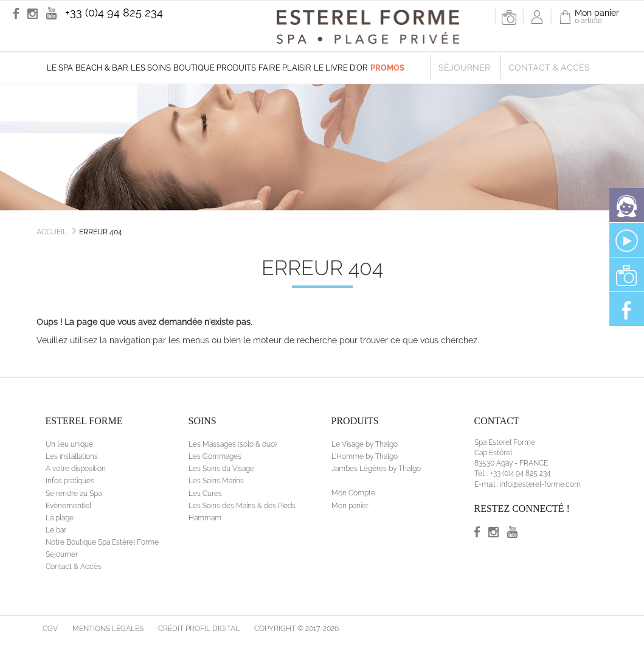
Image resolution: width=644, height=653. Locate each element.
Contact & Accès (549, 68)
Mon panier (350, 506)
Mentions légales (108, 629)
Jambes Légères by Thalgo (376, 469)
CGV (50, 629)
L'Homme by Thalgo (365, 456)
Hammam (205, 518)
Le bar (56, 530)
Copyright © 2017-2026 (296, 629)
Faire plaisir (285, 68)
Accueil (52, 232)
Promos (387, 68)
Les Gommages (215, 456)
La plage (60, 518)
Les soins (151, 68)
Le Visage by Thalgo (365, 444)
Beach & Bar (102, 68)
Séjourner (464, 68)
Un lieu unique (69, 444)
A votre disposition (76, 469)
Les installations (72, 456)
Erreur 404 (101, 232)
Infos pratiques (70, 481)
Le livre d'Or (341, 68)
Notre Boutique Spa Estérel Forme (102, 542)
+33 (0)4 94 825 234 (114, 12)
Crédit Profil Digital (199, 629)
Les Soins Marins (216, 481)
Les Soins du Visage (221, 469)
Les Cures (205, 494)
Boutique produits (215, 68)
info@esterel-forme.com (540, 484)
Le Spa (60, 68)
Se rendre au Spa (74, 494)
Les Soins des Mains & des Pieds (242, 506)
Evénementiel (68, 506)
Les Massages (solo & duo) (233, 444)
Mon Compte (353, 493)
